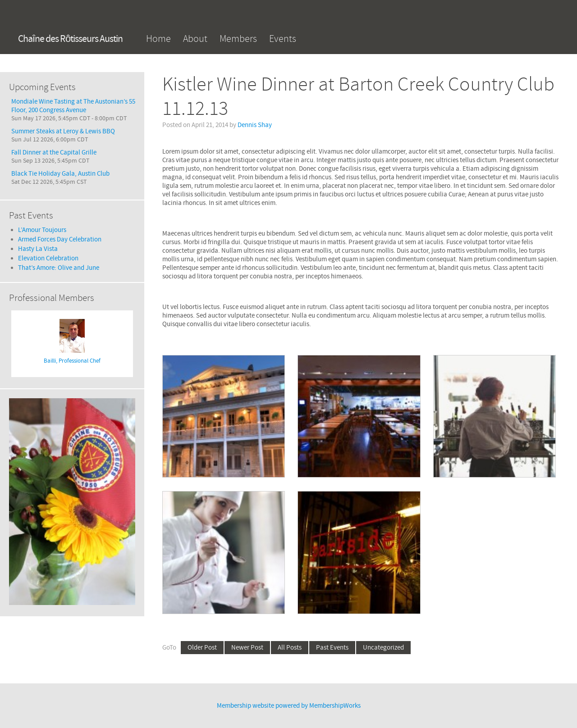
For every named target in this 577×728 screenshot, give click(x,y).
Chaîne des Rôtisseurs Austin (70, 39)
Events (283, 39)
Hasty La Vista (38, 249)
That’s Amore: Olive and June (59, 268)
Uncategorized (383, 648)
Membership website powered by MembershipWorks (289, 706)
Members (238, 39)
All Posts (290, 648)
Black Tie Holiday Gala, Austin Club (60, 174)
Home (158, 39)
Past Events (332, 648)
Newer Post (247, 648)
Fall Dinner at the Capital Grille (54, 152)
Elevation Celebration (48, 258)
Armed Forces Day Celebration (60, 239)
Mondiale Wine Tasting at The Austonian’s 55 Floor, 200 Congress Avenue (73, 106)
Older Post (202, 648)
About (195, 39)
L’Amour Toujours (42, 230)
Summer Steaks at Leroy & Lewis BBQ (63, 131)
